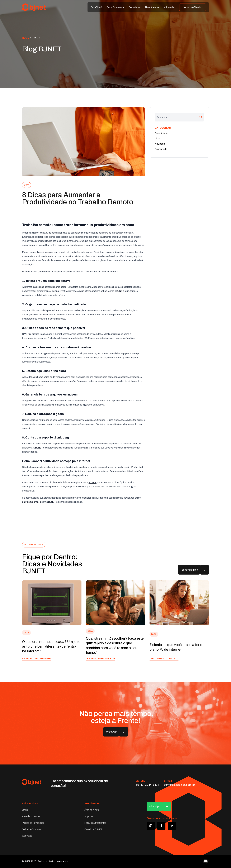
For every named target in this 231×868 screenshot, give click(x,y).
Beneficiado (161, 133)
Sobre (25, 810)
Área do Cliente (193, 7)
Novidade (160, 144)
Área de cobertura (31, 816)
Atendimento (152, 7)
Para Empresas (115, 7)
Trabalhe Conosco (31, 829)
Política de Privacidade (33, 823)
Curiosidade (161, 149)
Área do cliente (92, 810)
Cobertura (134, 7)
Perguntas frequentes (95, 823)
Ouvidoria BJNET (93, 829)
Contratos (27, 836)
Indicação (169, 7)
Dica (157, 138)
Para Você (96, 7)
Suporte (89, 816)
